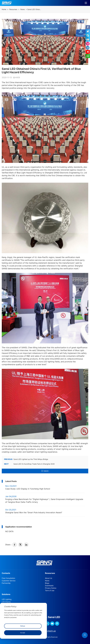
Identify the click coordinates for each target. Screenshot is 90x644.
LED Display (6, 602)
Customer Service (9, 581)
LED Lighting (7, 599)
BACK (45, 471)
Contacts (6, 573)
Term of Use (50, 591)
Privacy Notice (51, 588)
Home (4, 9)
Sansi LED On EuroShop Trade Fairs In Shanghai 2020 (29, 464)
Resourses (13, 9)
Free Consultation (8, 578)
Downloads (49, 586)
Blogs (47, 583)
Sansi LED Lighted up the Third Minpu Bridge (26, 459)
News (23, 9)
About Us (49, 578)
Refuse (23, 626)
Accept (23, 633)
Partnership (6, 583)
